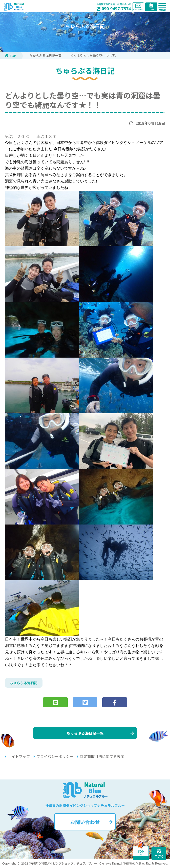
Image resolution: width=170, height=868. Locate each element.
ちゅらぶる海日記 (24, 683)
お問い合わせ (91, 822)
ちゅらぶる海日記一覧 (45, 56)
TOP (10, 56)
